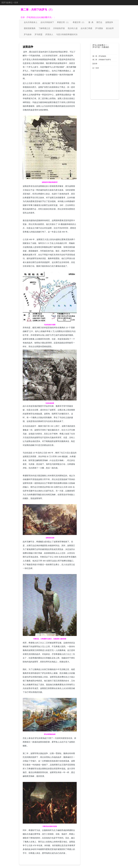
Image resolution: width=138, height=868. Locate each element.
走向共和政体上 (31, 22)
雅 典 (91, 22)
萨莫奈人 (49, 34)
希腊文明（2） (79, 22)
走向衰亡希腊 (86, 28)
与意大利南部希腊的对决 (67, 34)
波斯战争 (109, 22)
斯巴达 (99, 22)
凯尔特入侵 (73, 28)
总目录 (95, 64)
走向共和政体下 (47, 22)
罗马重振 (99, 28)
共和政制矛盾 (59, 28)
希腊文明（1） (63, 22)
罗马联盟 (38, 34)
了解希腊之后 (44, 28)
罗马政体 (28, 34)
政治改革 (110, 28)
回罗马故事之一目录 (10, 3)
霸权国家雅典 (30, 28)
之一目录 (96, 68)
